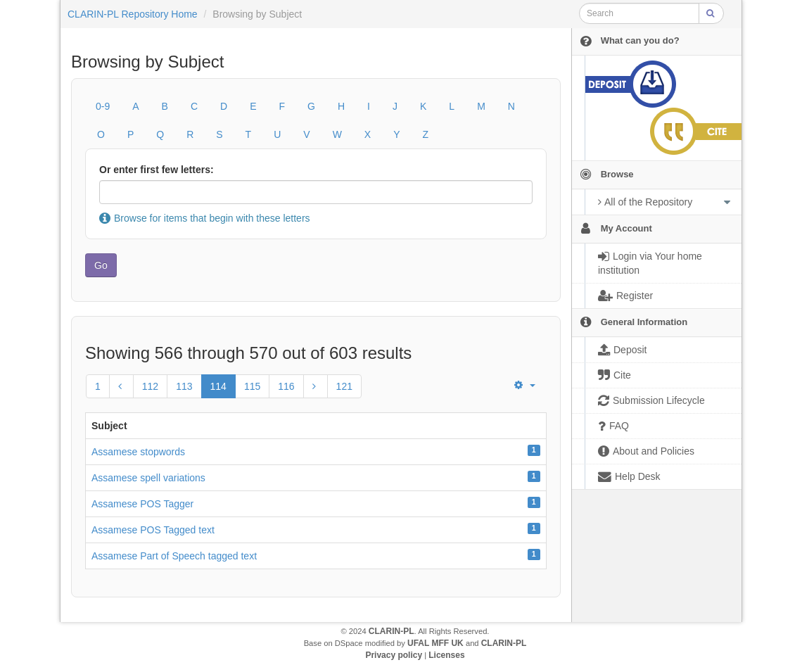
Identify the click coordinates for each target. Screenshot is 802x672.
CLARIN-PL (392, 631)
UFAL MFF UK (435, 643)
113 (184, 386)
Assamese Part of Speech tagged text (174, 556)
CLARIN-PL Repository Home (133, 14)
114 (218, 386)
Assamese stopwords (138, 452)
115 (252, 386)
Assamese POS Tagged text (153, 530)
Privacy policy (394, 655)
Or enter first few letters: (157, 170)
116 (286, 386)
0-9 (103, 106)
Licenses (446, 655)
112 (150, 386)
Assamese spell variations (148, 478)
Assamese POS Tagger (142, 504)
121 (344, 386)
